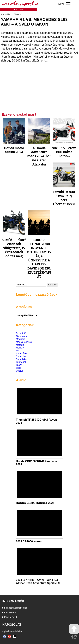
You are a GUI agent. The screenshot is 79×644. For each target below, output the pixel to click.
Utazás (20, 371)
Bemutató (21, 333)
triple (19, 368)
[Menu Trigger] (64, 4)
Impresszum (10, 612)
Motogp (20, 345)
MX (18, 350)
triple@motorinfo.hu (12, 631)
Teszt (19, 365)
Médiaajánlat (11, 617)
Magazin (18, 14)
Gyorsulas (21, 336)
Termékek (21, 362)
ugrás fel (74, 631)
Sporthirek (21, 356)
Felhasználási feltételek (16, 608)
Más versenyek (24, 342)
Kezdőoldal (5, 14)
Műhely (20, 348)
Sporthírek (22, 353)
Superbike (21, 359)
